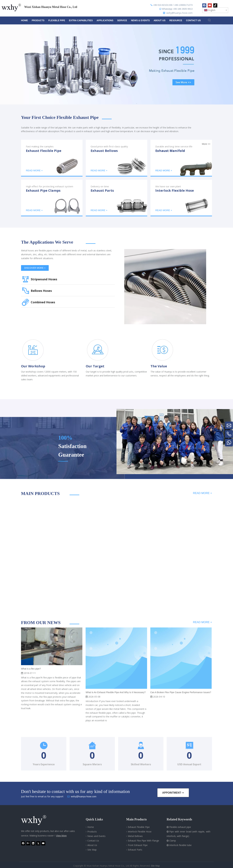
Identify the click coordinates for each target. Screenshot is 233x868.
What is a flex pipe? (31, 669)
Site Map (92, 850)
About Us (92, 845)
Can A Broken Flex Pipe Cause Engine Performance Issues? (181, 692)
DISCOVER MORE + (35, 268)
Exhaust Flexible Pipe (139, 827)
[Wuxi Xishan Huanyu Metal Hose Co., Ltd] (37, 820)
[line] (107, 119)
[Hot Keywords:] (209, 20)
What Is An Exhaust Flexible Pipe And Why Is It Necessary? (116, 692)
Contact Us (93, 841)
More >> (206, 144)
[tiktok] (215, 5)
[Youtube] (210, 5)
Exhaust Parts (135, 850)
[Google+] (28, 843)
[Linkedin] (33, 843)
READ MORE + (202, 493)
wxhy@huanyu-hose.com (179, 13)
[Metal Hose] (165, 287)
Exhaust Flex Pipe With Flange (143, 841)
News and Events (96, 836)
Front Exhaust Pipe (138, 845)
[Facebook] (204, 5)
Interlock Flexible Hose (140, 832)
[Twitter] (38, 843)
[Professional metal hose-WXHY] (175, 442)
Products (92, 832)
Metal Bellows (135, 836)
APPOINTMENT (173, 793)
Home (91, 827)
